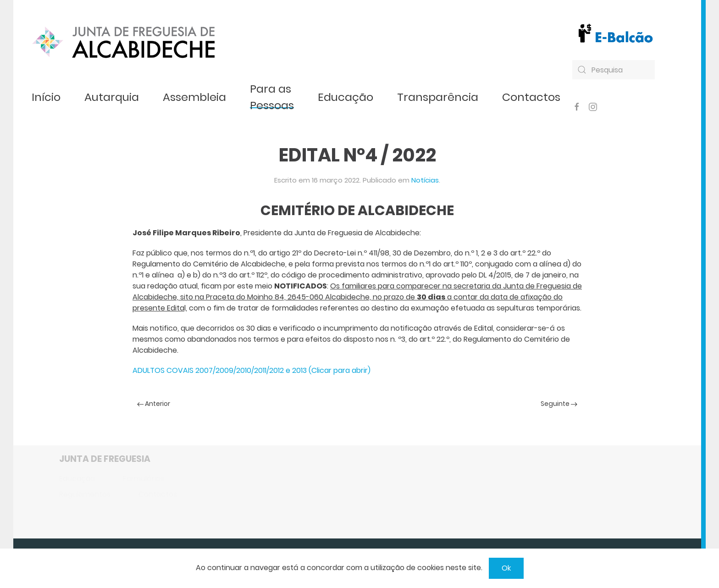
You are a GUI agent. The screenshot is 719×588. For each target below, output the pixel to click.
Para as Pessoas (272, 97)
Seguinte (559, 404)
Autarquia (112, 97)
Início (46, 97)
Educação (346, 97)
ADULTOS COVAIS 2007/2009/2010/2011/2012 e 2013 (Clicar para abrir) (252, 370)
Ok (506, 568)
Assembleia (194, 97)
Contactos (531, 97)
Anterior (154, 404)
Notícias (425, 180)
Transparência (438, 97)
